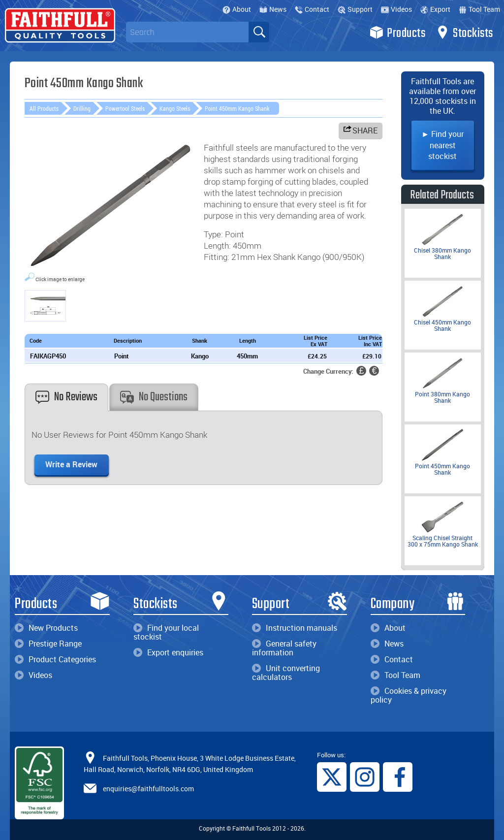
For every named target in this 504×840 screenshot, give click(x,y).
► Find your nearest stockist (442, 145)
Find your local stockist (166, 632)
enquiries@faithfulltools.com (148, 789)
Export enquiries (168, 652)
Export (435, 9)
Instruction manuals (295, 628)
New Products (46, 628)
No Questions (154, 397)
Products (397, 32)
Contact (312, 9)
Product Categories (55, 659)
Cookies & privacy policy (409, 695)
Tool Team (479, 9)
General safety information (284, 648)
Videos (396, 9)
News (273, 9)
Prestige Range (48, 644)
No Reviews (66, 397)
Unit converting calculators (286, 673)
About (237, 9)
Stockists (464, 32)
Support (355, 9)
